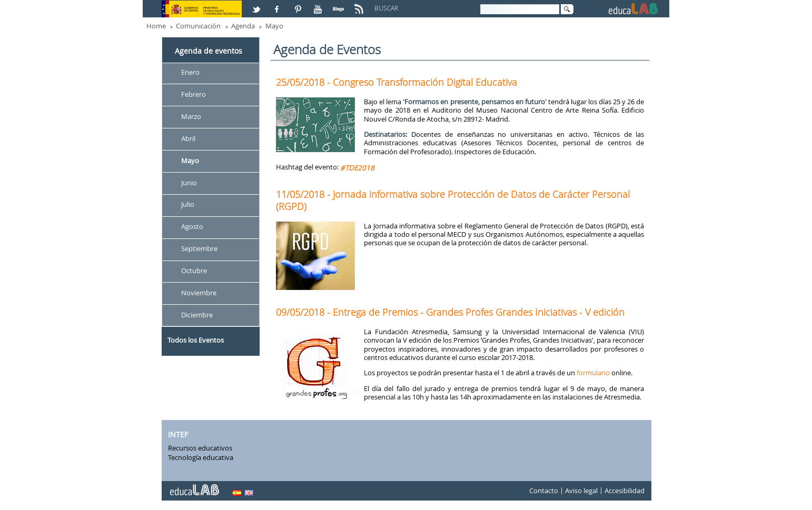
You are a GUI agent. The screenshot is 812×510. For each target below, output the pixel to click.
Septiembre (199, 249)
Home (156, 26)
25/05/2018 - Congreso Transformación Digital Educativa (397, 82)
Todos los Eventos (196, 340)
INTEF (178, 434)
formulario (593, 373)
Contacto (544, 491)
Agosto (192, 227)
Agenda (243, 26)
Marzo (191, 116)
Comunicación (198, 26)
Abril (188, 138)
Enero (190, 72)
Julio (188, 205)
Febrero (194, 94)
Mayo (274, 26)
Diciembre (197, 315)
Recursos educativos (200, 448)
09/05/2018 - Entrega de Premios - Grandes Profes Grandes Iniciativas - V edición (450, 312)
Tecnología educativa (201, 457)
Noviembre (199, 293)
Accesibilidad (625, 491)
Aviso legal (581, 491)
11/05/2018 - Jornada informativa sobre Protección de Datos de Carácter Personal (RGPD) (453, 200)
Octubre (194, 271)
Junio (189, 183)
